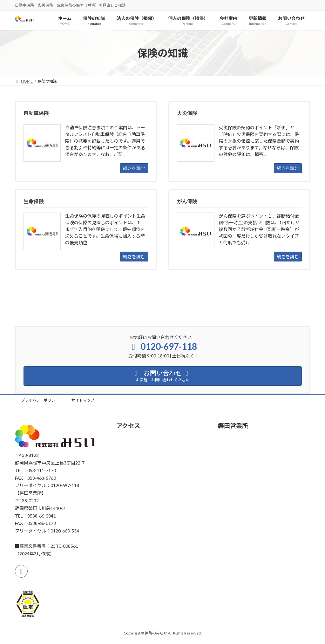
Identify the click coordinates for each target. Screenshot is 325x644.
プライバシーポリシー (40, 400)
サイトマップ (83, 400)
